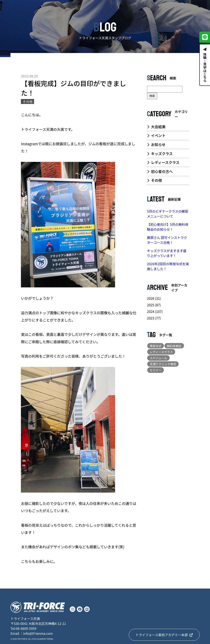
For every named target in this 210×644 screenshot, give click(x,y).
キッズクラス (160, 154)
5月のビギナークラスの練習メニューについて (168, 214)
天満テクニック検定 (163, 364)
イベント (156, 135)
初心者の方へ (160, 171)
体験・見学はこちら (205, 65)
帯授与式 (156, 346)
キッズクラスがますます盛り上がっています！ (167, 253)
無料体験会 (174, 346)
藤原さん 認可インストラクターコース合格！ (167, 240)
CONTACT (194, 8)
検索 (152, 96)
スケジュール (158, 358)
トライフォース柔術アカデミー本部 (164, 635)
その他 (155, 180)
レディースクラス (163, 162)
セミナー (156, 370)
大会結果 (156, 127)
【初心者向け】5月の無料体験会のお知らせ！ (168, 227)
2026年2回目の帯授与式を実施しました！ (168, 266)
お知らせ (156, 145)
